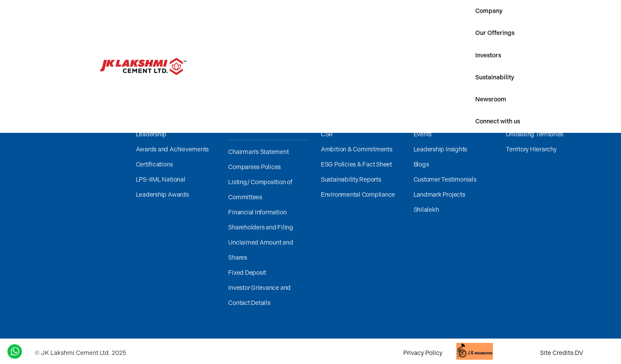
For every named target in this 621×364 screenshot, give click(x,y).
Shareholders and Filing (260, 227)
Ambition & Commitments (357, 149)
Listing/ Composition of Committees (260, 190)
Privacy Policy (423, 353)
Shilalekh (426, 210)
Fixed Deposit (247, 273)
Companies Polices (254, 167)
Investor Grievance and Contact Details (259, 295)
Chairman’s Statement (258, 152)
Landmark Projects (439, 195)
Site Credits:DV (561, 353)
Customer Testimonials (445, 180)
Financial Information (257, 212)
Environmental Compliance (358, 195)
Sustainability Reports (351, 180)
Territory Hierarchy (531, 149)
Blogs (421, 165)
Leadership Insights (440, 149)
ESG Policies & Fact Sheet (356, 165)
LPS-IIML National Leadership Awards (162, 187)
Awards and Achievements (172, 149)
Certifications (154, 165)
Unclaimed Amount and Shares (260, 250)
